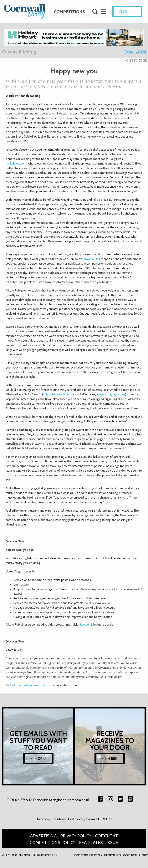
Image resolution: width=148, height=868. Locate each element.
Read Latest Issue (99, 843)
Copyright (106, 836)
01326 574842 (21, 800)
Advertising (43, 836)
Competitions (69, 10)
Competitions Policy (53, 843)
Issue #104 (135, 52)
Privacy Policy (76, 836)
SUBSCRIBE (38, 759)
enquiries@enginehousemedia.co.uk (63, 800)
